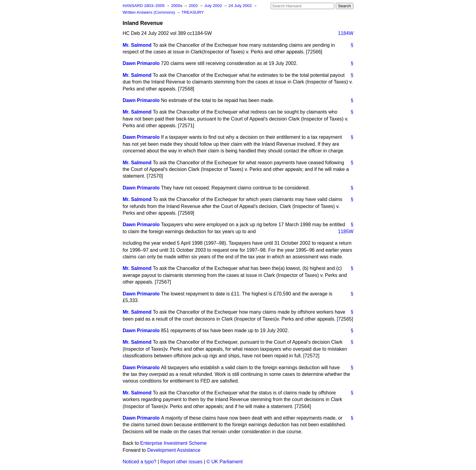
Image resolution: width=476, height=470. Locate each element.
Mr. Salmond (137, 45)
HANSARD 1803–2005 (144, 6)
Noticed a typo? (139, 462)
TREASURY (193, 12)
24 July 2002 (241, 6)
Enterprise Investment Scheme (173, 443)
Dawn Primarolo (141, 63)
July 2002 (214, 6)
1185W (346, 232)
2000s (177, 6)
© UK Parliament (224, 462)
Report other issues (181, 462)
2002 (194, 6)
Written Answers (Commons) (150, 12)
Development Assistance (174, 450)
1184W (346, 33)
